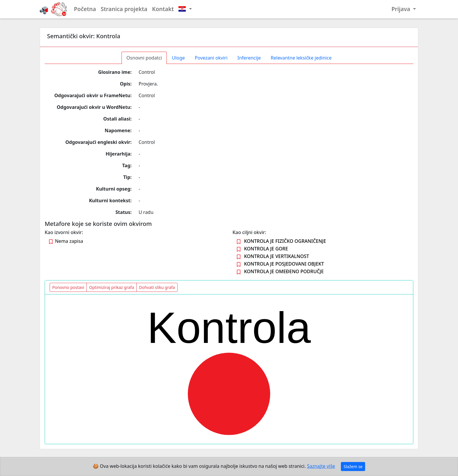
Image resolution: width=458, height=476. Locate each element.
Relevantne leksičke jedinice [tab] (301, 58)
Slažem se (353, 467)
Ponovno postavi (68, 287)
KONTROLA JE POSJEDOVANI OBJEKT (284, 264)
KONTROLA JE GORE (266, 249)
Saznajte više (321, 466)
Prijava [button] (401, 9)
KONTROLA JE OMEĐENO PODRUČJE (284, 271)
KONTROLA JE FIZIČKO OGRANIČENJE (285, 241)
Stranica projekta (124, 9)
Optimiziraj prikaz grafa (112, 287)
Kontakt (163, 9)
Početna (85, 9)
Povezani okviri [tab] (211, 58)
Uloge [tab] (178, 58)
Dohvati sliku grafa (157, 287)
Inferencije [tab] (249, 58)
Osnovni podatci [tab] (144, 58)
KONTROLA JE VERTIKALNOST (276, 256)
